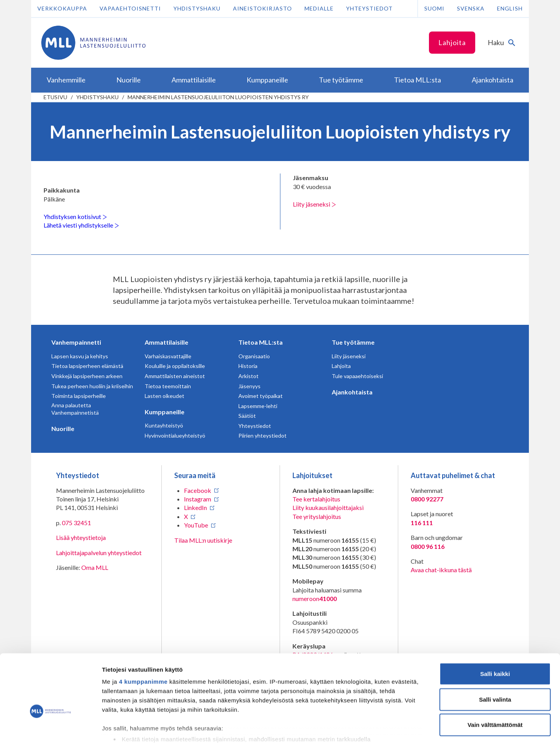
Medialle (319, 8)
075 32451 (76, 523)
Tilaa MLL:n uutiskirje (203, 540)
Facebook (198, 490)
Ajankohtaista (352, 392)
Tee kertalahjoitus (316, 499)
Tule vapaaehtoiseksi (357, 376)
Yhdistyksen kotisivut (75, 216)
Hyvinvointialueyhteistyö (175, 435)
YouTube (196, 525)
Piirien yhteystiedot (262, 435)
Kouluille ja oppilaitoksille (175, 366)
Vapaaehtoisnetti (130, 8)
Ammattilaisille (166, 342)
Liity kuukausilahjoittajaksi (328, 507)
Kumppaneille (164, 412)
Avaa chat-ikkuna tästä (441, 570)
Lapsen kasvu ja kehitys (80, 356)
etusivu (55, 97)
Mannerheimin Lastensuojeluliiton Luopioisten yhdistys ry (218, 97)
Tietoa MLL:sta (261, 342)
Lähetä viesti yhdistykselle (81, 225)
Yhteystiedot (369, 8)
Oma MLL (95, 567)
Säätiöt (247, 416)
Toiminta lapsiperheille (79, 396)
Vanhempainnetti (76, 342)
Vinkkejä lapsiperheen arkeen (87, 376)
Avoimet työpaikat (261, 396)
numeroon (315, 599)
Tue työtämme (353, 342)
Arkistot (248, 376)
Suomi (434, 8)
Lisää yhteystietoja (81, 537)
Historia (248, 366)
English (510, 8)
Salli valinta (495, 649)
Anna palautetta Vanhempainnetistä (75, 409)
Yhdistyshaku (197, 8)
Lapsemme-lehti (258, 406)
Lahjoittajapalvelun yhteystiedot (99, 553)
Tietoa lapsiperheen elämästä (87, 366)
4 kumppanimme (143, 632)
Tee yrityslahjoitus (317, 516)
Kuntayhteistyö (164, 425)
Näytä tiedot (416, 728)
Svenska (471, 8)
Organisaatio (254, 356)
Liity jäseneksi (314, 204)
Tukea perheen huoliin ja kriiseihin (92, 386)
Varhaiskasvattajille (168, 356)
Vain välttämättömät (495, 675)
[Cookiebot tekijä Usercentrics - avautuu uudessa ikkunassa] (50, 728)
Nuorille (63, 428)
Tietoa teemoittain (168, 386)
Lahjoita (452, 42)
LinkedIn (195, 507)
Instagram (198, 499)
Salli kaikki (495, 624)
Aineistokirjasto (262, 8)
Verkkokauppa (62, 8)
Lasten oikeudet (164, 396)
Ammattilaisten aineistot (175, 376)
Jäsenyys (249, 386)
